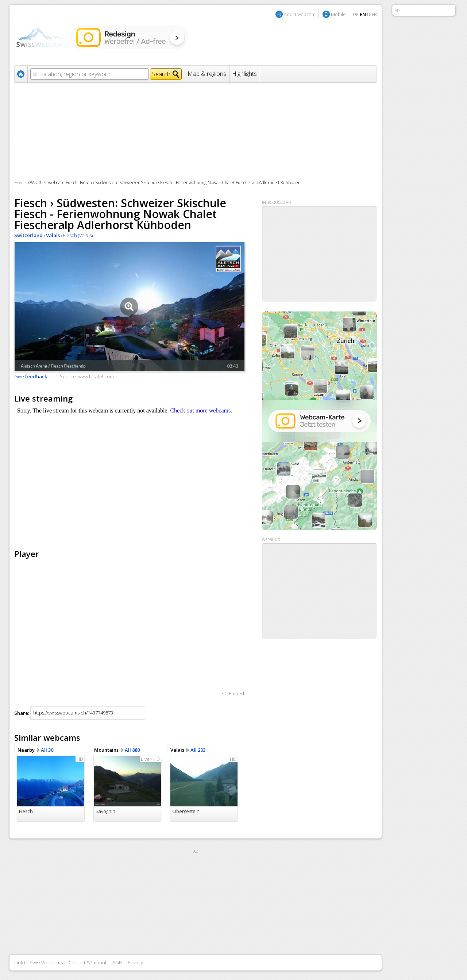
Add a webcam (300, 14)
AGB (117, 962)
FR (374, 14)
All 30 (47, 750)
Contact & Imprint (88, 962)
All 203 (198, 750)
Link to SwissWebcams (38, 962)
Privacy (135, 962)
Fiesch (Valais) (78, 235)
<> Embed (233, 693)
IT (369, 14)
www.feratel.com (96, 376)
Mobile (338, 14)
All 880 (132, 750)
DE (356, 14)
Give (31, 376)
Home (20, 183)
